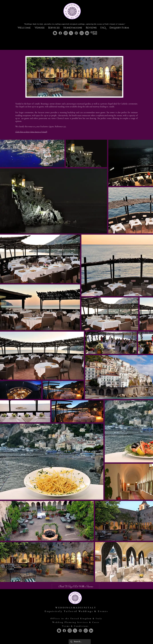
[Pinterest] (76, 33)
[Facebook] (60, 33)
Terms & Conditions (75, 626)
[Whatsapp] (82, 33)
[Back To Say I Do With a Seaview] (76, 587)
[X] (71, 33)
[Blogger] (55, 33)
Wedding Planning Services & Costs (76, 622)
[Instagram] (66, 33)
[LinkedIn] (87, 33)
